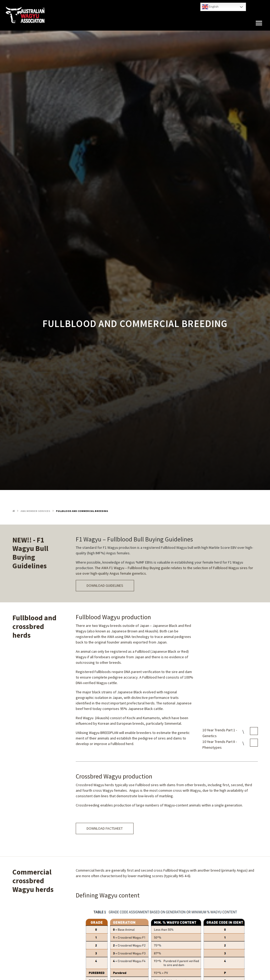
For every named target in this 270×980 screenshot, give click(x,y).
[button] (259, 23)
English (210, 7)
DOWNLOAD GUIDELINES (105, 585)
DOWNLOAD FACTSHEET (105, 828)
